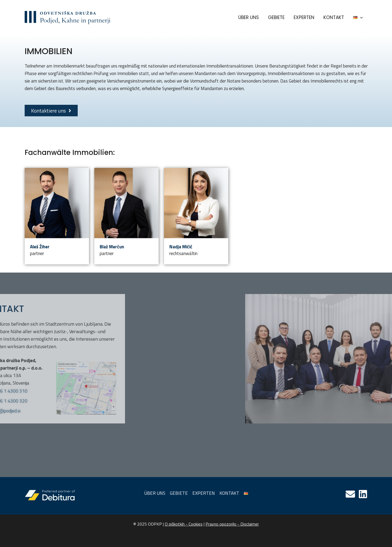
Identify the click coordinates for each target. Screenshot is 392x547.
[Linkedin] (363, 494)
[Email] (350, 494)
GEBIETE (276, 17)
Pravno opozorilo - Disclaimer (232, 524)
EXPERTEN (304, 17)
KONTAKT (334, 17)
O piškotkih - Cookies (184, 524)
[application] (360, 17)
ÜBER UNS (249, 17)
